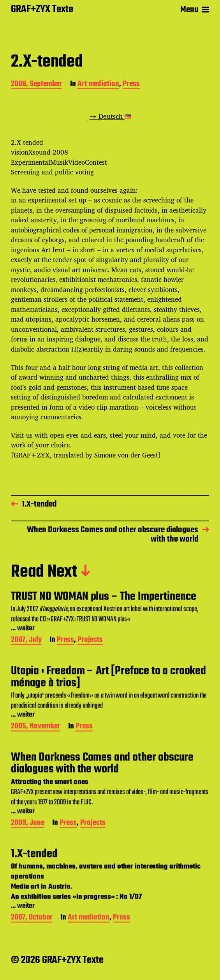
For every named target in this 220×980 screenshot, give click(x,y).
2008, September (37, 85)
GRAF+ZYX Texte (42, 10)
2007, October (32, 937)
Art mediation (98, 85)
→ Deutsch (110, 116)
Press (131, 85)
